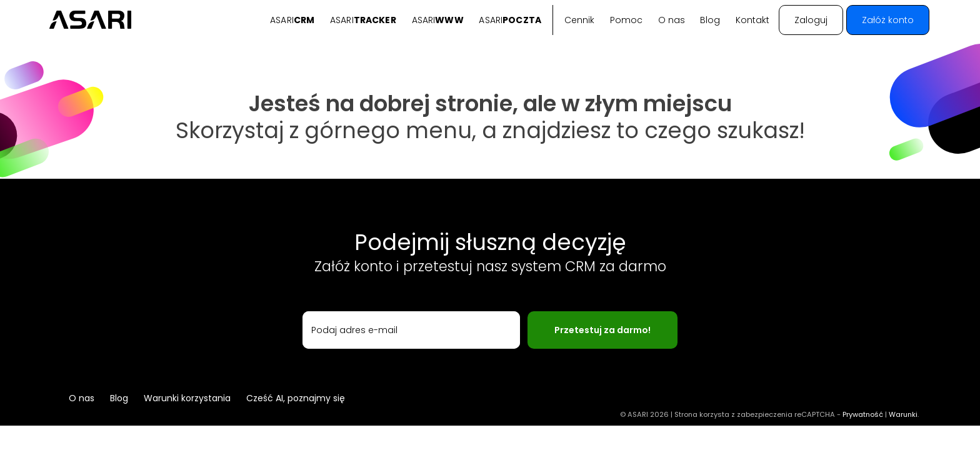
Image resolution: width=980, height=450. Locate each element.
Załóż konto (888, 20)
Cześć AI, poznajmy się (296, 398)
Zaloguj (811, 20)
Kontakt (752, 20)
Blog (710, 20)
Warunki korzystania (187, 398)
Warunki (903, 414)
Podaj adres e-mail (354, 330)
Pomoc (626, 20)
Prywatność (863, 414)
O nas (672, 20)
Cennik (579, 20)
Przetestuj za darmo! (602, 330)
